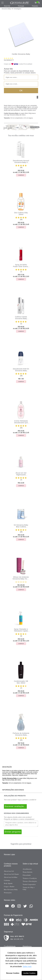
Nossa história (28, 872)
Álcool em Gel (9, 871)
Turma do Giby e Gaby (29, 888)
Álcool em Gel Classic (11, 874)
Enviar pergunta (13, 832)
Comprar (21, 175)
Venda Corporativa (29, 884)
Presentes (35, 6)
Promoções (8, 893)
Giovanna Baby (6, 9)
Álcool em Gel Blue (11, 877)
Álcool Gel (7, 6)
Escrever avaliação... (15, 806)
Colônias (7, 880)
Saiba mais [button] (27, 966)
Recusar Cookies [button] (13, 973)
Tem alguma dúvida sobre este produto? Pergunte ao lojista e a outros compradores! (19, 818)
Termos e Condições (30, 878)
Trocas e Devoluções (30, 881)
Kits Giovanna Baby (11, 889)
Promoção (21, 6)
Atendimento (27, 869)
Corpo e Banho (9, 886)
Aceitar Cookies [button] (30, 973)
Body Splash (8, 883)
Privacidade (27, 875)
